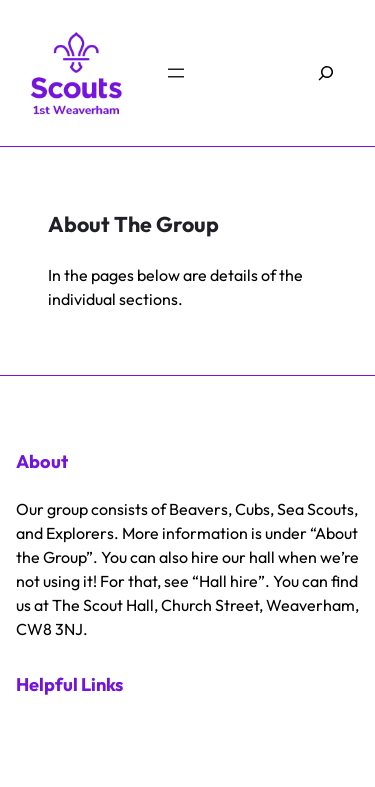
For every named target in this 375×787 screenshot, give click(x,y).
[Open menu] (176, 73)
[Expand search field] (326, 73)
